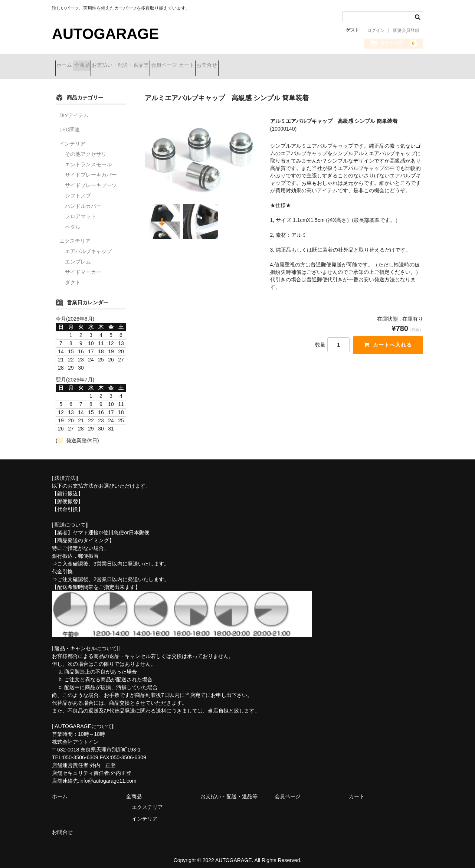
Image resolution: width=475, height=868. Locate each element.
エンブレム (78, 256)
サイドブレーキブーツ (91, 180)
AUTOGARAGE (105, 34)
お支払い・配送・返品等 (150, 66)
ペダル (73, 221)
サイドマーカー (83, 266)
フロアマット (81, 211)
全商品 (98, 66)
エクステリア (75, 235)
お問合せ (276, 66)
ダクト (73, 277)
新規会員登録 (406, 30)
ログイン (376, 30)
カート (243, 66)
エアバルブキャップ (88, 246)
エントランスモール (88, 159)
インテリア (72, 138)
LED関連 (70, 124)
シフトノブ (78, 190)
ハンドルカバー (83, 200)
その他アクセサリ (86, 148)
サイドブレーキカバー (91, 169)
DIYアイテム (74, 110)
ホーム (68, 66)
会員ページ (207, 66)
